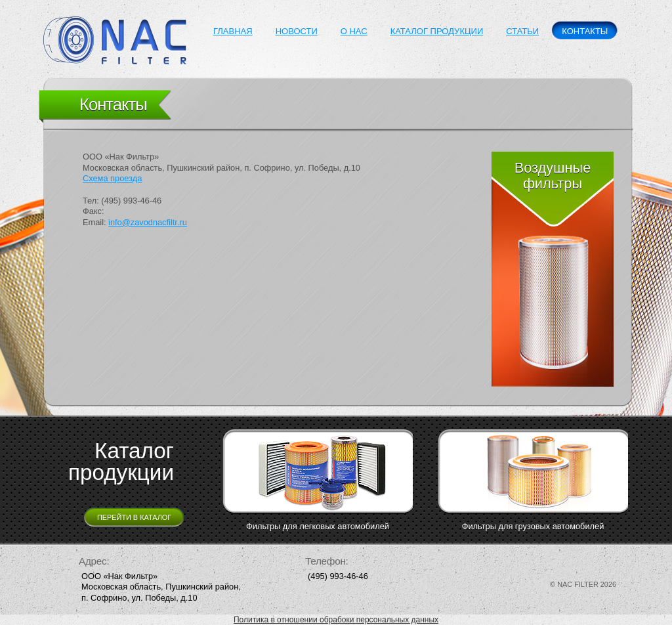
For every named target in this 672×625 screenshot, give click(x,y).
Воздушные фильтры (553, 176)
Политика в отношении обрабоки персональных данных (336, 620)
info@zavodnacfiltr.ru (148, 222)
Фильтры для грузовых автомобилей (533, 526)
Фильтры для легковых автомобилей (318, 526)
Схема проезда (112, 178)
